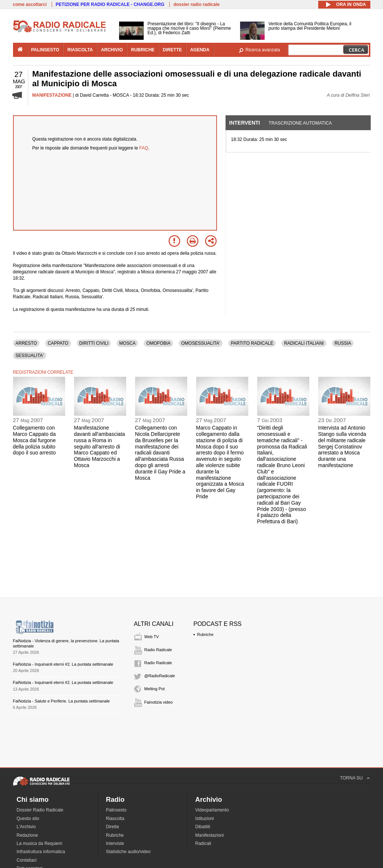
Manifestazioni (210, 835)
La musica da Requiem (40, 843)
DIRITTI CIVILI (94, 343)
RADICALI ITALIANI (304, 343)
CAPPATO (58, 343)
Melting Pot (155, 689)
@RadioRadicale (160, 676)
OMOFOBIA (158, 343)
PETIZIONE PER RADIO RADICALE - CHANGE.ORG (110, 4)
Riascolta (115, 819)
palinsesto (45, 50)
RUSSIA (343, 343)
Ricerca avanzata (263, 50)
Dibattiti (203, 827)
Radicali (203, 843)
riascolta (80, 50)
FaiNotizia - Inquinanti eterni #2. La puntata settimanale (63, 664)
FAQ (144, 148)
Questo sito (28, 819)
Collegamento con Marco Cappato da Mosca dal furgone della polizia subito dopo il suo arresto (34, 440)
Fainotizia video (159, 702)
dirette (172, 50)
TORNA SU (351, 778)
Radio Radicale (158, 650)
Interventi (245, 123)
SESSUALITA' (30, 356)
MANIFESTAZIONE (52, 95)
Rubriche (205, 634)
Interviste (115, 843)
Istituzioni (205, 819)
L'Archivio (26, 827)
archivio (112, 50)
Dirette (113, 827)
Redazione (27, 835)
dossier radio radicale (197, 4)
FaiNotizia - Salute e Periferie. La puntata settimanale (61, 701)
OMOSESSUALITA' (201, 343)
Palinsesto (116, 810)
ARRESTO (26, 343)
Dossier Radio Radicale (40, 810)
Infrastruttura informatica (41, 852)
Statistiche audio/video (128, 852)
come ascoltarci (30, 4)
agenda (200, 50)
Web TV (152, 637)
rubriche (143, 50)
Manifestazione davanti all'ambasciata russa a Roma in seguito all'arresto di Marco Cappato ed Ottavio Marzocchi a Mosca (100, 446)
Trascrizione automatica (300, 123)
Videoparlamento (212, 810)
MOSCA (127, 343)
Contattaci (27, 860)
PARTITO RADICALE (252, 343)
